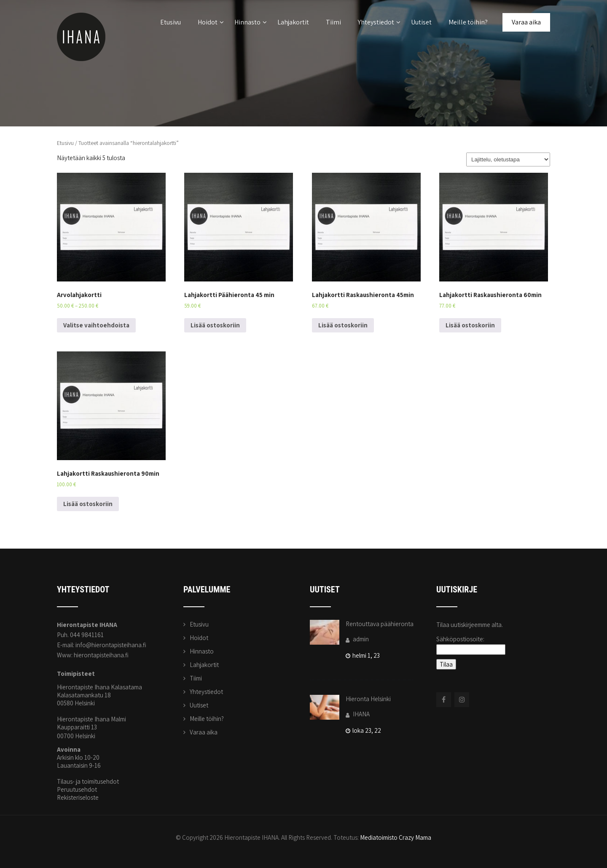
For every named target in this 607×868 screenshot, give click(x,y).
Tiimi (333, 22)
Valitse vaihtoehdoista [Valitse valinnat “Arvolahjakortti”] (96, 325)
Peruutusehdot (77, 789)
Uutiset (421, 22)
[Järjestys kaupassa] (508, 159)
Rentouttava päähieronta (380, 624)
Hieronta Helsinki (368, 699)
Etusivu (171, 22)
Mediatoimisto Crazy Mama (396, 837)
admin (357, 639)
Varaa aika (526, 22)
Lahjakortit (293, 22)
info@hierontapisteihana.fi (111, 645)
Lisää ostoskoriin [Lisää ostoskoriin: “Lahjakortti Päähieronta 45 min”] (215, 325)
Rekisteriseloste (78, 797)
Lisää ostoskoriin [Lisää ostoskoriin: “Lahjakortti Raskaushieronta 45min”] (343, 325)
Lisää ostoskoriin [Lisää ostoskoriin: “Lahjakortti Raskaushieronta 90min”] (88, 504)
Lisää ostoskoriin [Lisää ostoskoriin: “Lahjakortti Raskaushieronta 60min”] (470, 325)
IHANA (358, 714)
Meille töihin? (468, 22)
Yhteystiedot (379, 22)
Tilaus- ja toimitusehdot (88, 781)
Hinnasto (251, 22)
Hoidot (211, 22)
